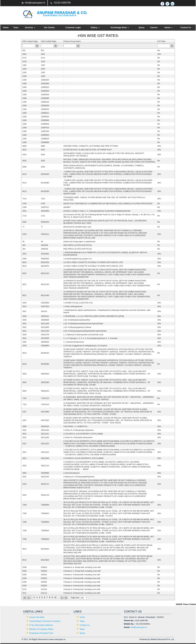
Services (30, 27)
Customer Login (73, 27)
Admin (168, 27)
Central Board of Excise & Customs (45, 621)
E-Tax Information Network (41, 625)
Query (142, 27)
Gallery (95, 27)
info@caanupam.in (35, 3)
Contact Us (186, 27)
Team (16, 27)
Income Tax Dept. (37, 617)
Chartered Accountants (60, 15)
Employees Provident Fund (41, 633)
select (87, 598)
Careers (154, 27)
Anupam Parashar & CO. (62, 13)
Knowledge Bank (120, 27)
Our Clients (49, 27)
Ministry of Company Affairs (41, 629)
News (82, 629)
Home (6, 27)
